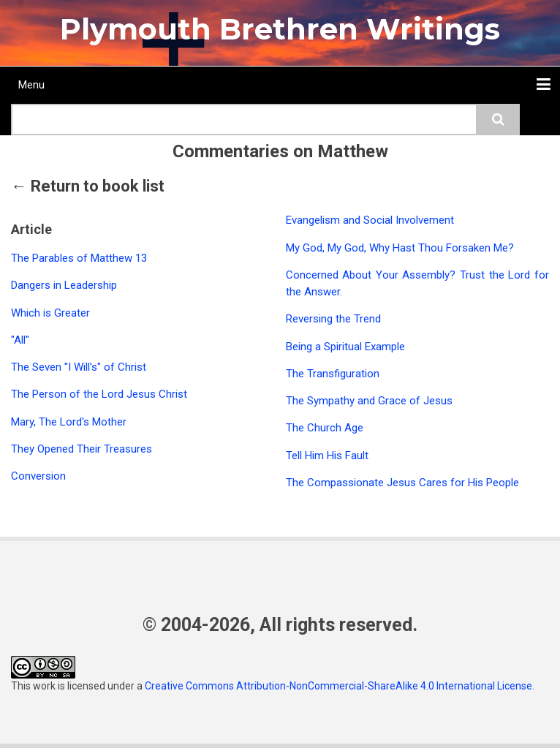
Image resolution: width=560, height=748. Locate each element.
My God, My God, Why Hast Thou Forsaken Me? (400, 248)
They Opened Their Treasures (82, 449)
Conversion (38, 476)
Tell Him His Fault (327, 456)
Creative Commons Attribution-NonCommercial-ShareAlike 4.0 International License (338, 686)
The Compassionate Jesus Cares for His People (402, 483)
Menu (31, 85)
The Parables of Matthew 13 (79, 258)
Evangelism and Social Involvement (370, 220)
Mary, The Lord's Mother (69, 422)
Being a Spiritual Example (345, 347)
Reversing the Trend (333, 319)
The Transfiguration (333, 374)
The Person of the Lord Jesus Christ (99, 394)
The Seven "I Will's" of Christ (79, 367)
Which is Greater (50, 313)
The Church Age (325, 428)
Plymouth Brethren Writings (280, 29)
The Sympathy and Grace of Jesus (369, 401)
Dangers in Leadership (64, 285)
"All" (20, 340)
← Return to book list (88, 186)
